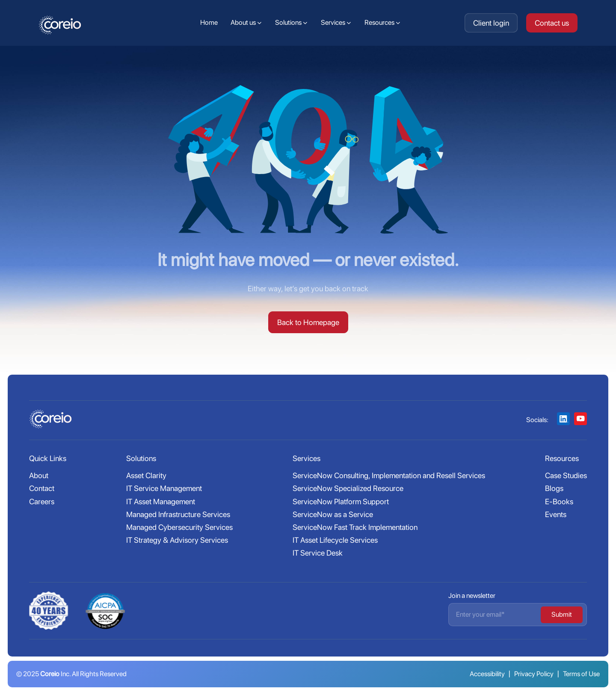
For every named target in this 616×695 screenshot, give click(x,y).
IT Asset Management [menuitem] (161, 501)
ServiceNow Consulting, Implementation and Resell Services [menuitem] (389, 475)
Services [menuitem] (333, 22)
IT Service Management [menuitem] (164, 488)
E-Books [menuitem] (559, 501)
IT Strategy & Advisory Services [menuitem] (177, 540)
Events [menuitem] (556, 514)
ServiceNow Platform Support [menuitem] (341, 501)
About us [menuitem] (243, 22)
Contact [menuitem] (42, 488)
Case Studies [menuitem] (566, 475)
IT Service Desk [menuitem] (318, 553)
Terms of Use (581, 674)
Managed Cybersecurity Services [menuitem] (179, 527)
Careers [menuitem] (42, 501)
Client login (491, 23)
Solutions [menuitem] (288, 22)
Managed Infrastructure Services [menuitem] (178, 514)
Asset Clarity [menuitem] (146, 475)
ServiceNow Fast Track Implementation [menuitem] (355, 527)
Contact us (552, 23)
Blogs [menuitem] (554, 488)
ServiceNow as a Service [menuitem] (333, 514)
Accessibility (487, 674)
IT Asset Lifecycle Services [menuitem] (335, 540)
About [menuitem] (39, 475)
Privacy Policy (534, 674)
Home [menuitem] (209, 22)
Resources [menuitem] (379, 22)
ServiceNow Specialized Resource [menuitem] (348, 488)
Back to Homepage (308, 322)
